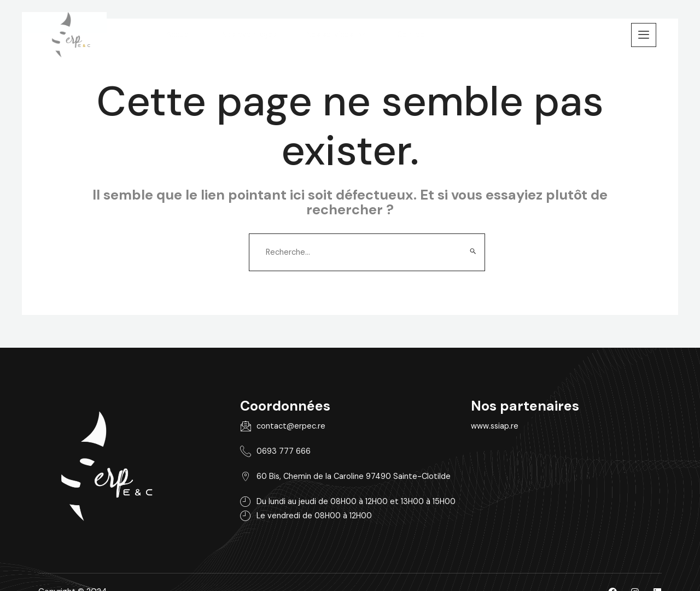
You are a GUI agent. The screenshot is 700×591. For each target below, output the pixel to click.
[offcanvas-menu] (644, 33)
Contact (465, 33)
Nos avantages (297, 33)
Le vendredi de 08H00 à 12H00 (294, 508)
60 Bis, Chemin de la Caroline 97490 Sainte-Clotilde (333, 468)
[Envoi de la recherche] (473, 235)
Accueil (224, 33)
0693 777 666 (261, 442)
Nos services (387, 33)
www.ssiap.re (528, 416)
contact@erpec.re (270, 416)
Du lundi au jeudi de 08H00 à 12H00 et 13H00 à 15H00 (338, 493)
